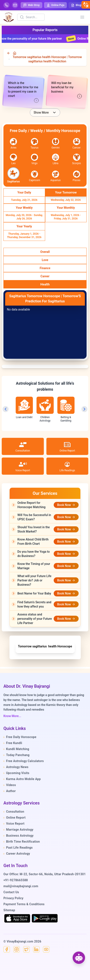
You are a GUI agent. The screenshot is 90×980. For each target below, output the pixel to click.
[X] (26, 949)
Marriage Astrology (18, 830)
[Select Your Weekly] (24, 208)
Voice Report (14, 824)
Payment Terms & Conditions (24, 904)
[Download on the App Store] (17, 918)
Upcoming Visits (16, 773)
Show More (45, 113)
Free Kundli (13, 743)
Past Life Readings (18, 848)
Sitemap (9, 910)
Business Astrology (18, 836)
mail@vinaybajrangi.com (21, 886)
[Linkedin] (36, 949)
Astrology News (16, 767)
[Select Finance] (45, 268)
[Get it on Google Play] (45, 918)
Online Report (14, 818)
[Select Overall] (45, 252)
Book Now (66, 505)
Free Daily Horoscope (20, 737)
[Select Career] (45, 276)
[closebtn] (86, 5)
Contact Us (11, 892)
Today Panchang (16, 755)
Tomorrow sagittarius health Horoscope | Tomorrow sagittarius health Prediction (47, 59)
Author (10, 791)
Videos (10, 785)
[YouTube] (46, 949)
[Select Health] (45, 284)
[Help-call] (6, 5)
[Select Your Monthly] (66, 208)
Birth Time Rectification (22, 842)
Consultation (14, 812)
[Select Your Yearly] (24, 226)
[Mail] (15, 5)
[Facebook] (7, 949)
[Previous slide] (6, 409)
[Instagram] (17, 949)
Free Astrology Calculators (24, 761)
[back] (9, 53)
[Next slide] (84, 409)
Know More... (12, 716)
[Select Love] (45, 260)
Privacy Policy (13, 898)
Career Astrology (17, 854)
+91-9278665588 (16, 880)
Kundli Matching (16, 749)
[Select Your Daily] (24, 192)
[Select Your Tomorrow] (66, 192)
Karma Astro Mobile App (22, 779)
